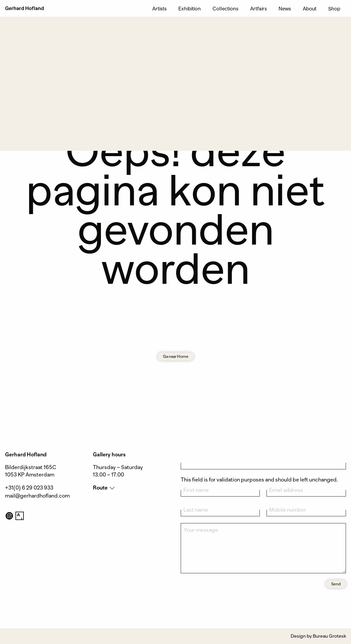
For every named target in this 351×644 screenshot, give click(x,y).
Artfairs (258, 9)
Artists (159, 9)
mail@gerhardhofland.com (37, 496)
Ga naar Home (176, 357)
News (285, 9)
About (310, 9)
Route (100, 488)
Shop (334, 9)
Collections (225, 9)
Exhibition (190, 9)
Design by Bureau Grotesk (318, 636)
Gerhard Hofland (24, 8)
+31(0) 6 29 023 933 (29, 488)
